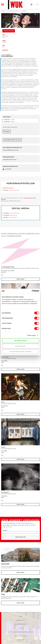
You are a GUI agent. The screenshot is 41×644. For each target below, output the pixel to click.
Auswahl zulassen (20, 346)
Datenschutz (20, 620)
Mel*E (3, 402)
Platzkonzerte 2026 (8, 267)
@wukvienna (14, 215)
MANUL (3, 447)
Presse (3, 11)
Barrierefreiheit (20, 624)
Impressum (20, 640)
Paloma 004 (5, 357)
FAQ (3, 594)
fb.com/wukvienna (15, 213)
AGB (20, 616)
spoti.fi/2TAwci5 (13, 217)
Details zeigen (32, 335)
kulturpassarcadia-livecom (11, 150)
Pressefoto (8, 169)
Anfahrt (5, 564)
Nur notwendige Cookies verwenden (20, 352)
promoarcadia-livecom (10, 159)
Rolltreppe (5, 492)
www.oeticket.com (14, 190)
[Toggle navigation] (3, 5)
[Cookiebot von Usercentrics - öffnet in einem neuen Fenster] (32, 291)
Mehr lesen (20, 279)
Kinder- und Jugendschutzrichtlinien (20, 632)
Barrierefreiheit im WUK (12, 140)
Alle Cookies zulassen (21, 341)
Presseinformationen (13, 11)
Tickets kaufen (9, 31)
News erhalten (21, 537)
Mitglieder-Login (20, 636)
